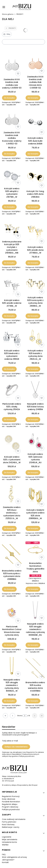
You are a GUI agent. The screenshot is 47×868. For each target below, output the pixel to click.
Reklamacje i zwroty (11, 827)
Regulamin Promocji (11, 796)
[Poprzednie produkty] (13, 716)
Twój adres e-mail (10, 741)
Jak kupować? (8, 860)
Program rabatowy (10, 807)
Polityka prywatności (11, 810)
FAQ (4, 855)
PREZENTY (20, 14)
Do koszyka (9, 98)
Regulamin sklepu (10, 804)
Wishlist (5, 845)
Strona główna (8, 14)
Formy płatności (9, 822)
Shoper (35, 785)
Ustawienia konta (9, 842)
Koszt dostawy (8, 825)
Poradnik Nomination (11, 802)
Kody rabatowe (9, 799)
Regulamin (31, 752)
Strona (20, 716)
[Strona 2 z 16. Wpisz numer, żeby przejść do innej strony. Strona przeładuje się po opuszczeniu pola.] (25, 716)
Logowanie (7, 837)
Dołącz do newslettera (16, 747)
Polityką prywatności (27, 756)
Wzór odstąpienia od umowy (14, 857)
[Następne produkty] (35, 716)
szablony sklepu (10, 785)
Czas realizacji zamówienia (14, 819)
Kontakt (5, 862)
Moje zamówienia (10, 840)
